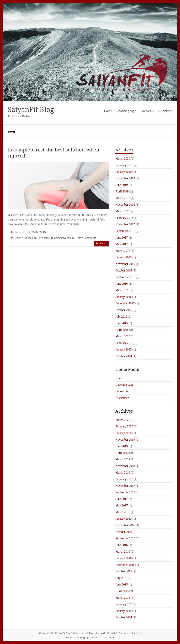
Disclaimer (165, 111)
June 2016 (122, 284)
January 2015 (124, 349)
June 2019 (122, 185)
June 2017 (122, 238)
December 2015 (125, 303)
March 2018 (123, 211)
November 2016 (125, 264)
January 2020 (124, 172)
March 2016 (123, 290)
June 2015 (122, 323)
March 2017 (123, 251)
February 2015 (124, 343)
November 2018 (125, 205)
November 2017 (125, 224)
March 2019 (123, 198)
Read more (101, 244)
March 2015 (123, 336)
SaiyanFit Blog (31, 109)
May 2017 (122, 244)
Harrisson (19, 232)
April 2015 (122, 330)
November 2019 (125, 178)
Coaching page (126, 111)
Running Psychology (63, 238)
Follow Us (147, 111)
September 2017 (125, 231)
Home (108, 111)
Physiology (44, 238)
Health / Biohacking (25, 238)
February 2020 (124, 165)
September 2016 (125, 277)
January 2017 (124, 257)
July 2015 (121, 317)
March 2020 (123, 159)
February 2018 (124, 218)
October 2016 (124, 270)
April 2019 (122, 191)
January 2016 (124, 297)
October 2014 (124, 356)
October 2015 (124, 310)
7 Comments (89, 238)
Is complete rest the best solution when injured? (54, 153)
